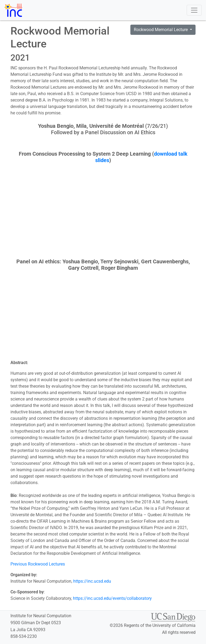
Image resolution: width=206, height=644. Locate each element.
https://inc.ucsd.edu (92, 581)
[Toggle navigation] (194, 10)
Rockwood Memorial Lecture (161, 30)
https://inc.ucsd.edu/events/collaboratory (112, 598)
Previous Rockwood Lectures (38, 564)
